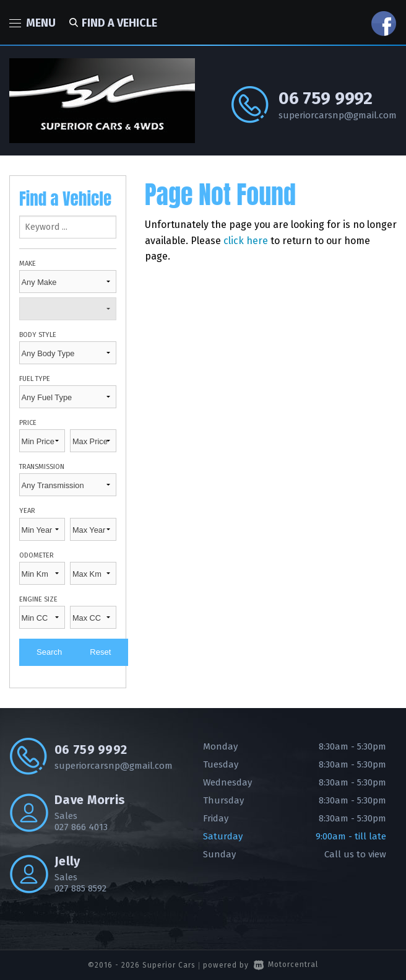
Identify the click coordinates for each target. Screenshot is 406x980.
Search (49, 652)
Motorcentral (286, 965)
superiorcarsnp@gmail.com (338, 115)
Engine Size (38, 599)
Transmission (42, 467)
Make (28, 264)
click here (246, 241)
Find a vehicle (111, 23)
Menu (32, 23)
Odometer (37, 555)
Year (27, 511)
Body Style (38, 335)
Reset (100, 652)
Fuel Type (35, 379)
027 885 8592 (80, 888)
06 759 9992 (326, 98)
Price (28, 423)
